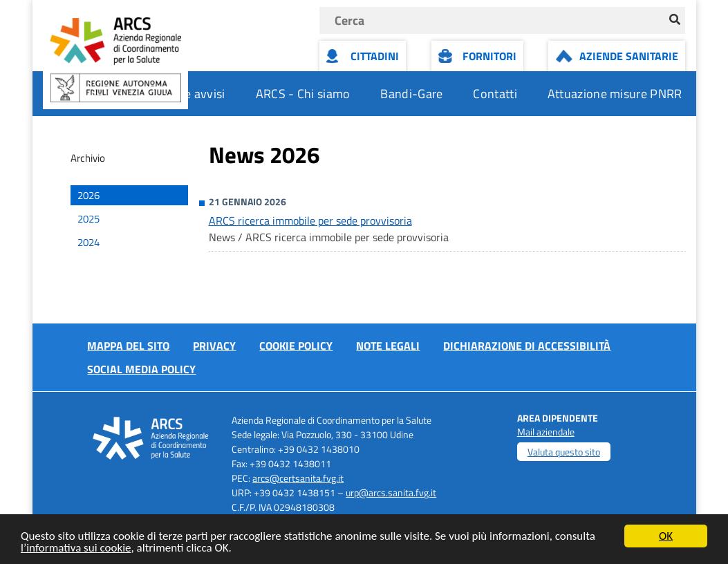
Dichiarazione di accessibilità (527, 346)
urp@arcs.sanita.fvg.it (391, 492)
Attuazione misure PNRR (615, 94)
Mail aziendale (546, 432)
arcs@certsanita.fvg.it (298, 478)
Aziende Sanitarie (629, 56)
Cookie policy (296, 346)
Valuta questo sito (564, 452)
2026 (88, 195)
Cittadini (375, 56)
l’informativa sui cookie (76, 548)
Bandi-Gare (411, 94)
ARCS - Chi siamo (303, 94)
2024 (88, 242)
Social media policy (141, 369)
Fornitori (489, 56)
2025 (88, 219)
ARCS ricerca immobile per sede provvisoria (310, 220)
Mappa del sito (128, 346)
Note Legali (388, 346)
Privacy (214, 346)
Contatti (495, 94)
